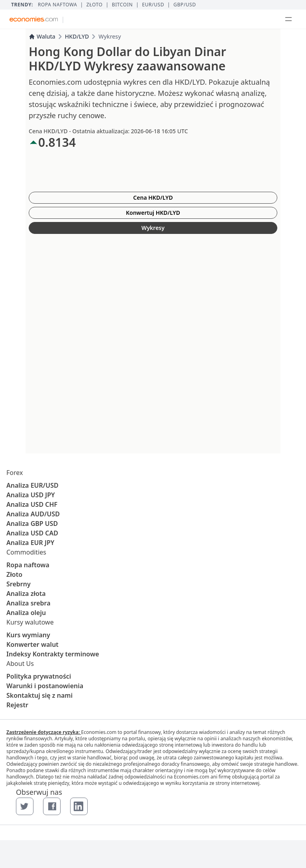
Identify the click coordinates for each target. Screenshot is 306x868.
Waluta (42, 36)
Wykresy (153, 228)
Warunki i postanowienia (45, 686)
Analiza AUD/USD (33, 514)
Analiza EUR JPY (30, 543)
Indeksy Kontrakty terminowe (53, 654)
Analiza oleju (26, 613)
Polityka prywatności (39, 676)
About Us (20, 664)
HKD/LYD (77, 36)
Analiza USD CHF (32, 504)
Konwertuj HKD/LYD (153, 213)
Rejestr (17, 705)
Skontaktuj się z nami (39, 695)
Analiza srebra (28, 603)
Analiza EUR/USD (32, 485)
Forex (15, 473)
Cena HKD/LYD (153, 198)
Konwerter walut (32, 644)
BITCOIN (122, 5)
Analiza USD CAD (32, 533)
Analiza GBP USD (32, 524)
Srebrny (19, 584)
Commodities (26, 552)
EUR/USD (153, 5)
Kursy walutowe (30, 622)
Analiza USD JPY (31, 495)
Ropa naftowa (58, 5)
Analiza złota (26, 594)
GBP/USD (185, 5)
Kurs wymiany (28, 635)
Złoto (95, 5)
